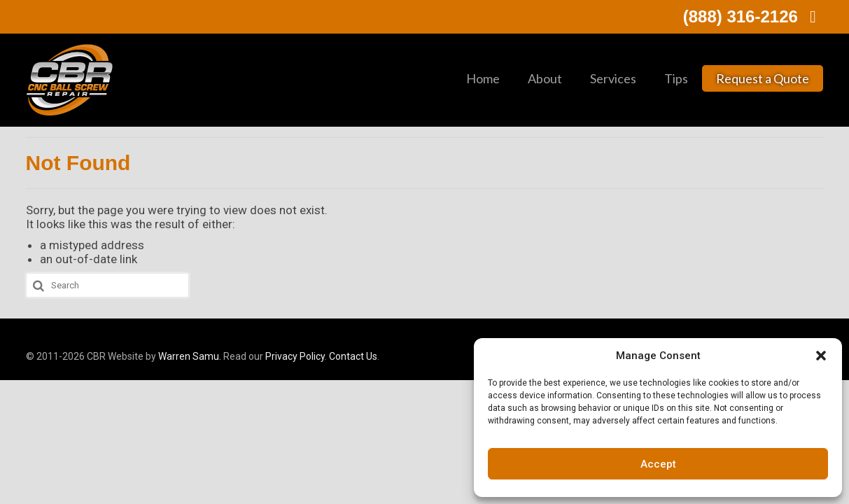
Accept (658, 464)
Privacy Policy (295, 356)
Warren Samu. (190, 356)
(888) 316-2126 (753, 16)
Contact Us (353, 356)
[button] (821, 356)
